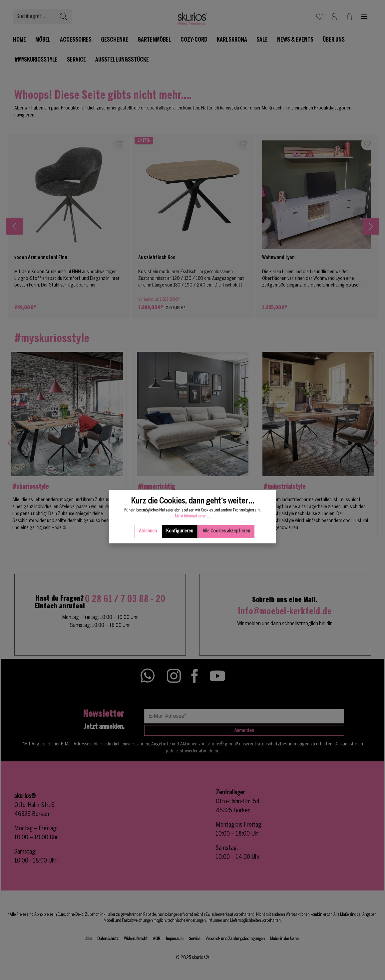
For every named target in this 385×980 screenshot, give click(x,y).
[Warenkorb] (349, 17)
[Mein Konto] (334, 17)
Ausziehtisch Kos (157, 258)
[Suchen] (64, 17)
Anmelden (244, 731)
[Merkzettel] (320, 17)
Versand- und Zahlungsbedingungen (235, 939)
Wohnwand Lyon (278, 258)
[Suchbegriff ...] (35, 17)
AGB (157, 939)
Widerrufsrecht (136, 939)
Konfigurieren (180, 553)
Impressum (175, 939)
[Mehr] (364, 17)
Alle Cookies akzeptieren (226, 553)
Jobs (88, 939)
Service (194, 939)
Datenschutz (108, 939)
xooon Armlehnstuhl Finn (41, 258)
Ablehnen (148, 553)
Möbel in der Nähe (284, 939)
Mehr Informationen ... (192, 538)
